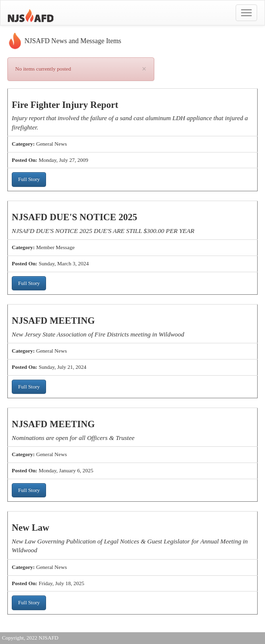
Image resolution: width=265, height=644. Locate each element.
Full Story (29, 179)
